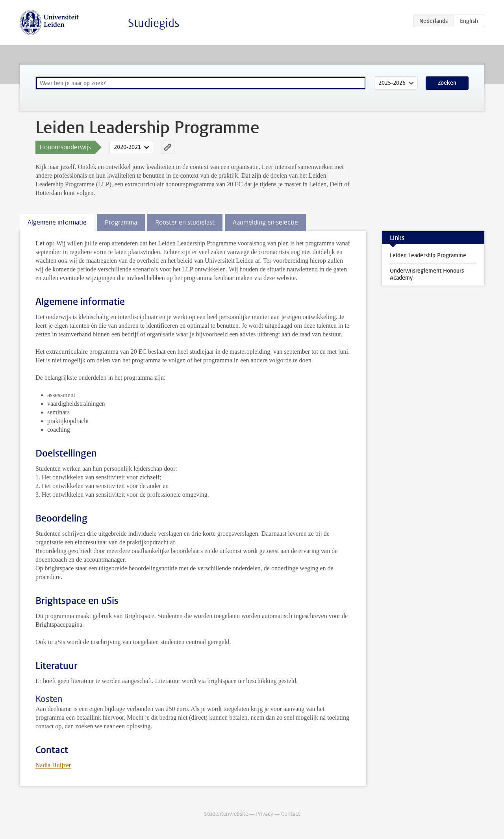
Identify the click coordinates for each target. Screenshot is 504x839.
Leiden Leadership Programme (428, 255)
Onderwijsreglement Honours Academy (427, 274)
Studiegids (154, 23)
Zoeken (447, 83)
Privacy (265, 814)
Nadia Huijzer (53, 765)
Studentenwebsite (226, 814)
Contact (291, 814)
